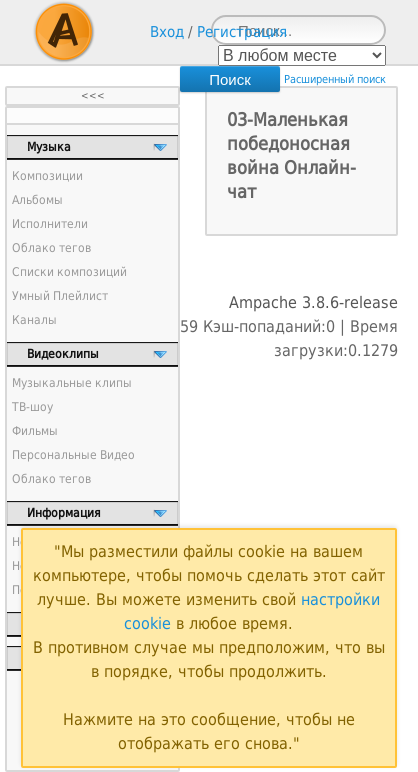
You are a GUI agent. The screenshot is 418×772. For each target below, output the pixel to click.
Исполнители (50, 224)
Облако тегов (51, 248)
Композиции (47, 176)
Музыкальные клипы (72, 383)
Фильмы (35, 431)
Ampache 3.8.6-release (313, 302)
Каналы (34, 320)
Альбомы (37, 200)
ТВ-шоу (32, 407)
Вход (167, 32)
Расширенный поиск (335, 79)
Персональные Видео (73, 455)
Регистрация (242, 32)
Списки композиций (69, 272)
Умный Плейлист (60, 296)
